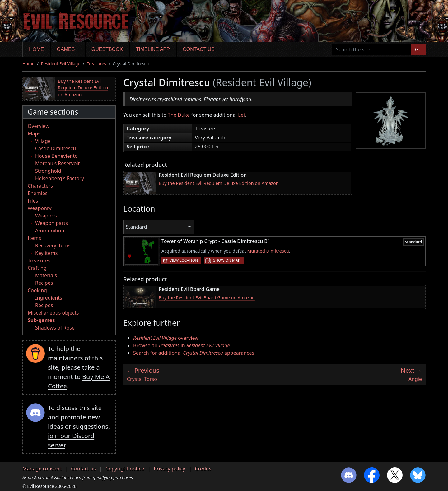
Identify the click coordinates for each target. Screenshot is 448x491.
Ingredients (49, 298)
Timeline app (153, 49)
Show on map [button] (226, 260)
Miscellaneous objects (53, 313)
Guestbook (107, 49)
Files (33, 201)
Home (36, 49)
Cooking (37, 290)
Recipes (44, 283)
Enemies (38, 193)
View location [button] (184, 260)
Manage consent (42, 469)
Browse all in (182, 345)
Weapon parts (51, 223)
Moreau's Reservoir (58, 163)
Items (34, 238)
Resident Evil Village (61, 64)
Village (43, 141)
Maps (34, 133)
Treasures (96, 64)
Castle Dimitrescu (56, 148)
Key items (46, 253)
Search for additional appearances (194, 353)
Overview (39, 126)
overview (166, 338)
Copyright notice (125, 469)
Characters (40, 186)
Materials (46, 275)
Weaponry (40, 208)
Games (66, 49)
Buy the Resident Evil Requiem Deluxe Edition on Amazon (83, 88)
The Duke (179, 115)
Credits (203, 469)
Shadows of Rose (55, 328)
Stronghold (48, 171)
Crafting (37, 268)
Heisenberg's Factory (60, 178)
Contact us (199, 49)
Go (418, 49)
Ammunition (50, 231)
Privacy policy (169, 469)
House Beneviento (56, 156)
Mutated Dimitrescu (268, 251)
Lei (241, 115)
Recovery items (53, 245)
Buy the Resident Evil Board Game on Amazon (207, 298)
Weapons (46, 216)
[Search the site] (372, 49)
